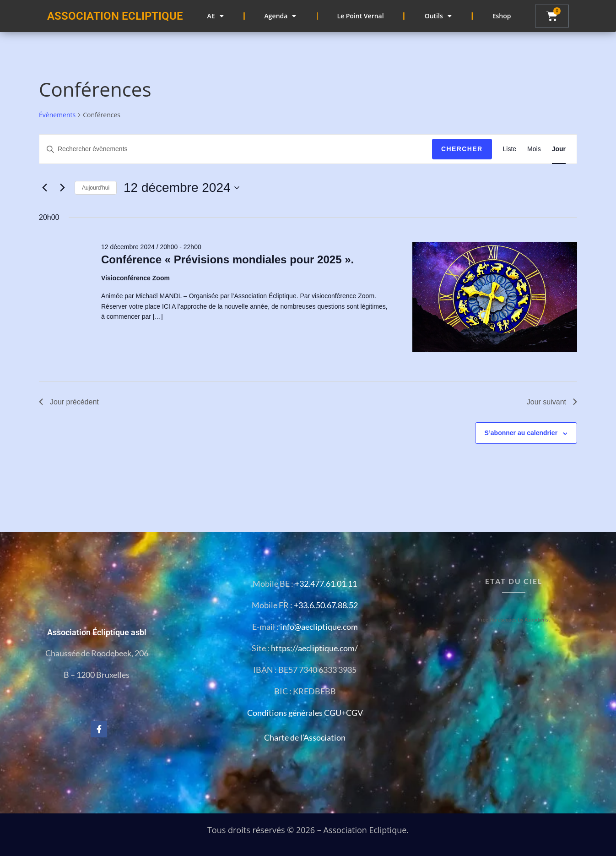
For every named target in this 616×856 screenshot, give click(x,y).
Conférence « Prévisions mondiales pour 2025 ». (227, 259)
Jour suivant (552, 402)
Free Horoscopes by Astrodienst (514, 620)
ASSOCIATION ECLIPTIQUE (115, 16)
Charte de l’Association (305, 737)
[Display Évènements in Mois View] (534, 149)
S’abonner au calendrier (521, 433)
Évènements (57, 115)
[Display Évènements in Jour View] (559, 149)
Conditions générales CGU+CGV (305, 713)
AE (216, 16)
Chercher (462, 149)
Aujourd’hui (96, 188)
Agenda (281, 16)
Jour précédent (69, 402)
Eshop (502, 16)
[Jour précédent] (44, 188)
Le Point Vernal (360, 16)
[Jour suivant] (62, 188)
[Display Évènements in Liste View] (510, 149)
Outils (438, 16)
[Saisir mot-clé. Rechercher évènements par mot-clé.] (236, 149)
